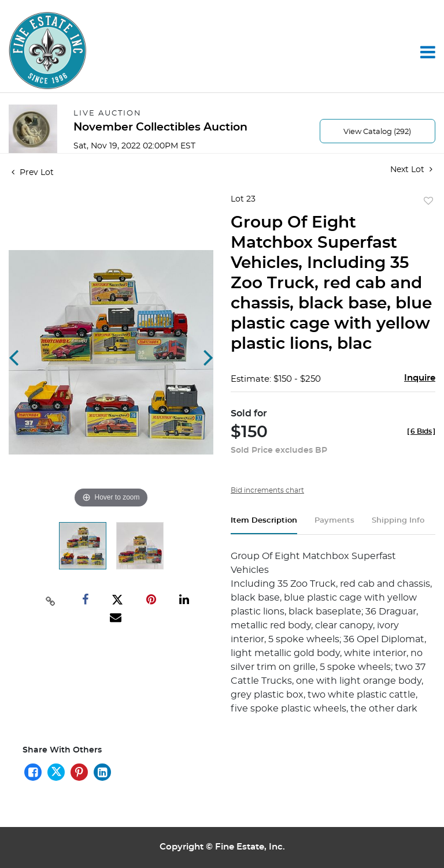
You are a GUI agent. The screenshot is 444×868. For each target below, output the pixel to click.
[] (421, 431)
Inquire (420, 378)
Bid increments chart (267, 490)
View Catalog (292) (377, 132)
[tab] (264, 525)
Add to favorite (428, 202)
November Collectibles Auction (160, 127)
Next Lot (411, 169)
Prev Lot (33, 173)
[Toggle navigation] (428, 52)
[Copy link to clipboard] (50, 600)
